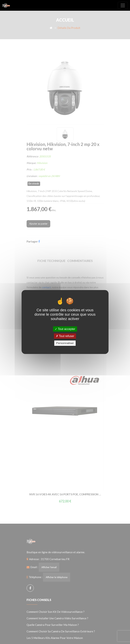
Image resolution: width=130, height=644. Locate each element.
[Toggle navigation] (123, 5)
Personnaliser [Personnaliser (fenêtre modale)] (65, 343)
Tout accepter (65, 329)
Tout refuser (65, 336)
